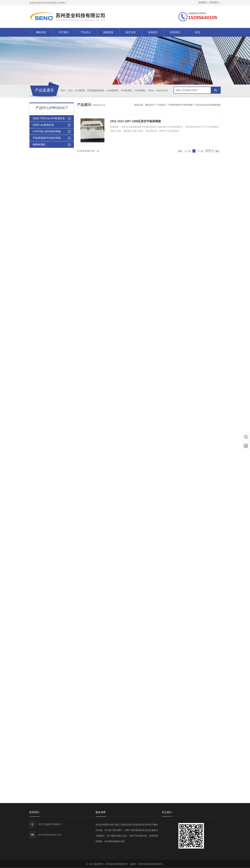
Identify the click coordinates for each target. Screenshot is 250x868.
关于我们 (64, 32)
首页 (180, 151)
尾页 (217, 151)
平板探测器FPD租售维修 (180, 105)
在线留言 (153, 32)
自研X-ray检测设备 (43, 125)
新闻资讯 (108, 32)
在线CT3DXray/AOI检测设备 (49, 118)
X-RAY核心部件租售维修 (47, 131)
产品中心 (86, 32)
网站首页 (41, 32)
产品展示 (161, 105)
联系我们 (175, 32)
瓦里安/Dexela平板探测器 (208, 105)
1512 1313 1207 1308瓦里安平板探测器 (135, 121)
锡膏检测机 (39, 144)
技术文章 (131, 32)
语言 (198, 32)
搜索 (216, 90)
